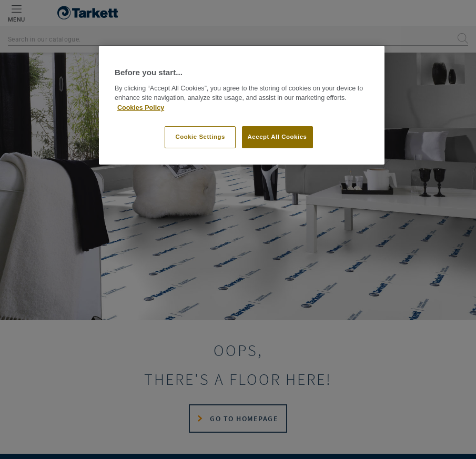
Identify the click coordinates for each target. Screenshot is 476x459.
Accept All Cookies (277, 137)
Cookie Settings (200, 137)
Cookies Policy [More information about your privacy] (141, 108)
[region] (242, 105)
